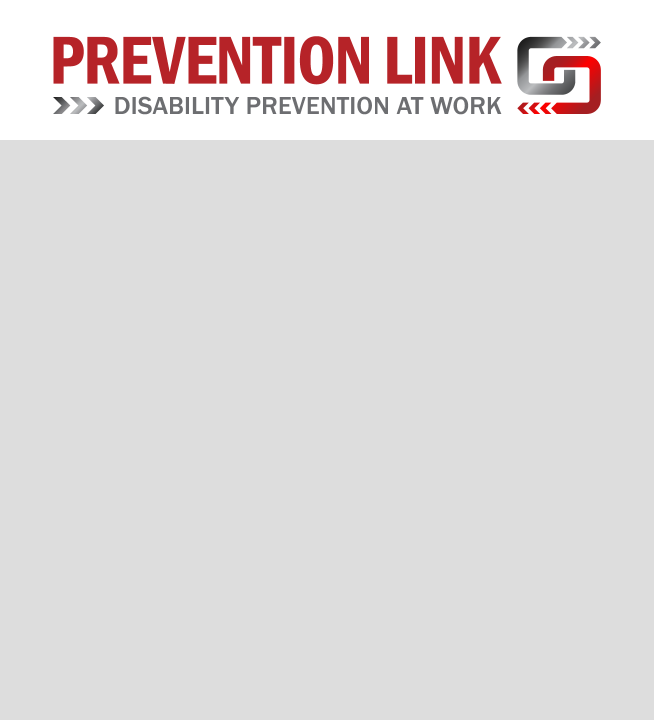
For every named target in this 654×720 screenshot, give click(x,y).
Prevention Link (327, 75)
